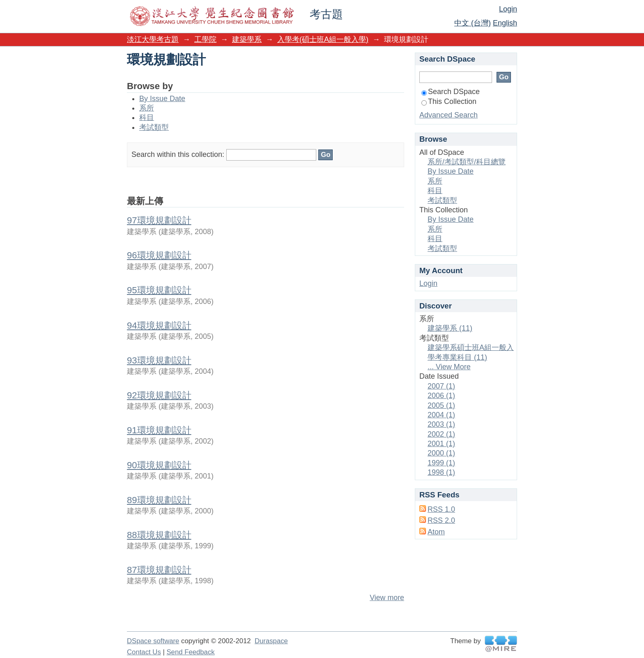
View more (387, 598)
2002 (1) (441, 434)
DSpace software (153, 641)
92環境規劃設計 (159, 395)
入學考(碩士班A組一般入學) (323, 39)
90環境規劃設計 (159, 465)
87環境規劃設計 (159, 570)
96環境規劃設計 (159, 255)
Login (508, 9)
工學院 (205, 39)
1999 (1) (441, 463)
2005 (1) (441, 405)
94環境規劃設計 (159, 326)
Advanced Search (448, 115)
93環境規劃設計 (159, 360)
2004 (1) (441, 415)
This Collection (449, 101)
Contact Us (144, 652)
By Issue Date (162, 99)
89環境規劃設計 (159, 500)
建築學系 (247, 39)
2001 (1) (441, 444)
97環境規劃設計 (159, 220)
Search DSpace (451, 92)
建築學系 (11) (450, 328)
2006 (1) (441, 396)
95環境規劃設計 (159, 290)
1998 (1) (441, 472)
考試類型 (154, 127)
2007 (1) (441, 386)
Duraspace (271, 641)
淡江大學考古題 (153, 39)
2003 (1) (441, 424)
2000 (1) (441, 453)
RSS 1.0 (441, 509)
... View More (449, 367)
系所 (147, 108)
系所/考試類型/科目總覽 (467, 162)
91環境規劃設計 (159, 430)
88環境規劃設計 (159, 535)
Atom (436, 532)
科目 (147, 117)
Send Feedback (190, 652)
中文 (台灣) (473, 23)
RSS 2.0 (441, 520)
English (505, 23)
